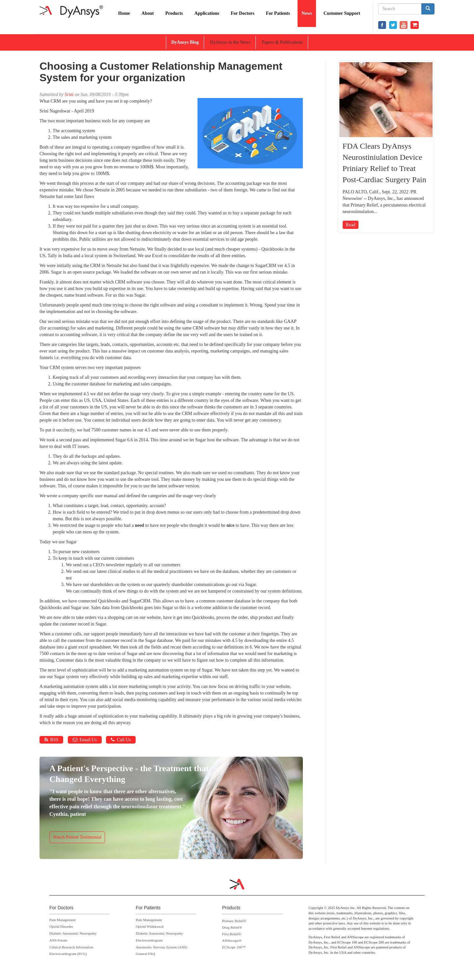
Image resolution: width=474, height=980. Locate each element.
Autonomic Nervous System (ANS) (161, 947)
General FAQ (145, 954)
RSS (51, 740)
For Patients (278, 13)
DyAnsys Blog (185, 42)
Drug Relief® (232, 927)
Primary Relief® (234, 921)
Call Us (121, 740)
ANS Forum (58, 940)
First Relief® (232, 934)
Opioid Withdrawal (150, 926)
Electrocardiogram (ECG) (68, 954)
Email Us (85, 740)
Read (351, 225)
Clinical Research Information (71, 947)
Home (124, 13)
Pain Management (63, 920)
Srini (69, 95)
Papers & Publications (282, 42)
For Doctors (243, 13)
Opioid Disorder (61, 926)
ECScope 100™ (234, 947)
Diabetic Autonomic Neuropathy (73, 933)
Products (174, 13)
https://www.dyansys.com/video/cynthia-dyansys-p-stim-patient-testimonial (171, 806)
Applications (207, 13)
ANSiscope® (232, 941)
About (148, 13)
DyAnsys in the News (230, 42)
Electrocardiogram (149, 940)
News (307, 13)
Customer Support (342, 13)
